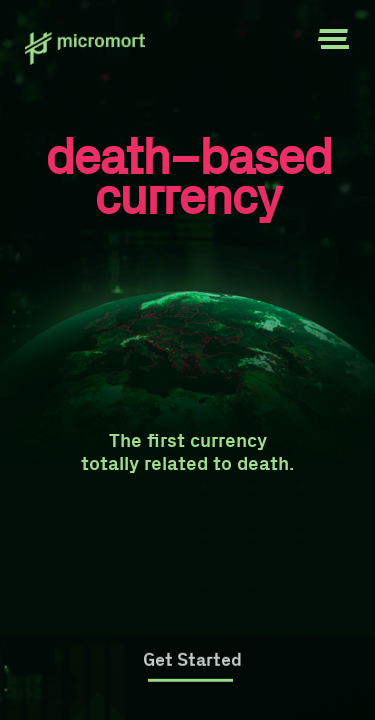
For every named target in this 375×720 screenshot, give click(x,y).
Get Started (192, 660)
